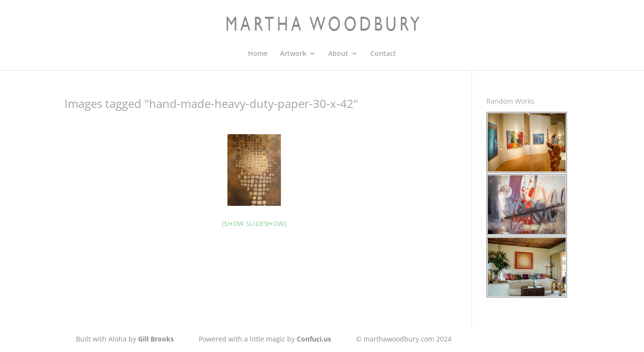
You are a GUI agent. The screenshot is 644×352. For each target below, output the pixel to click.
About (338, 54)
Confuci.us (314, 339)
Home (258, 54)
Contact (383, 54)
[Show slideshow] (254, 224)
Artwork (293, 54)
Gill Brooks (156, 339)
